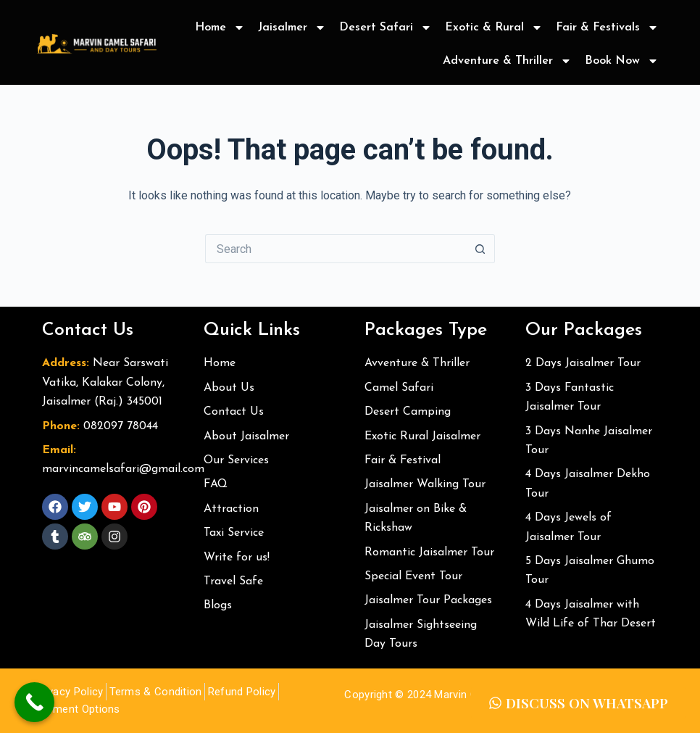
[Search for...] (336, 249)
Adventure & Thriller (507, 61)
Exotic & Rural (494, 28)
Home (220, 28)
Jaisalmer (292, 28)
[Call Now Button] (34, 702)
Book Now (622, 61)
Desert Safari (386, 28)
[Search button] (480, 249)
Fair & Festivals (607, 28)
